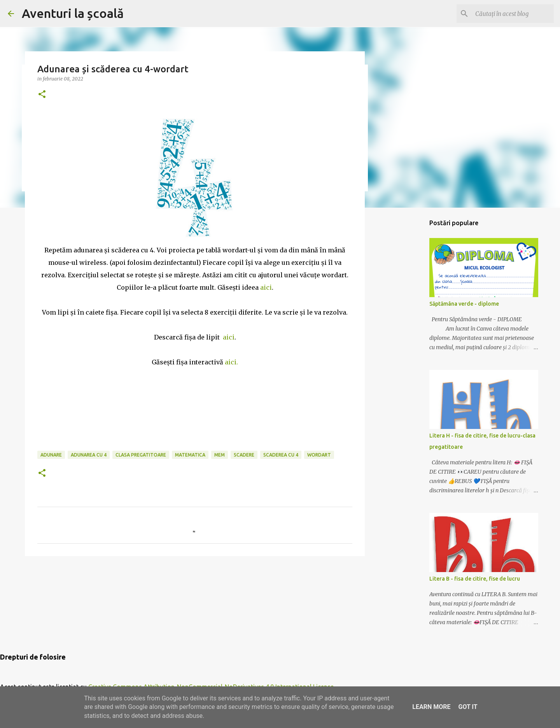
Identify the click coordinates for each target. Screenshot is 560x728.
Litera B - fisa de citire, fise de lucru (475, 579)
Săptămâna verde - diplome (464, 304)
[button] (42, 95)
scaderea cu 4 (281, 455)
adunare (51, 455)
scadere (244, 455)
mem (220, 455)
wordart (319, 455)
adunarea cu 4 (89, 455)
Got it (468, 707)
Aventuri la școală (73, 13)
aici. (231, 362)
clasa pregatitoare (141, 455)
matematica (190, 455)
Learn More (431, 707)
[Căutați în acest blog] (513, 14)
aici (266, 287)
